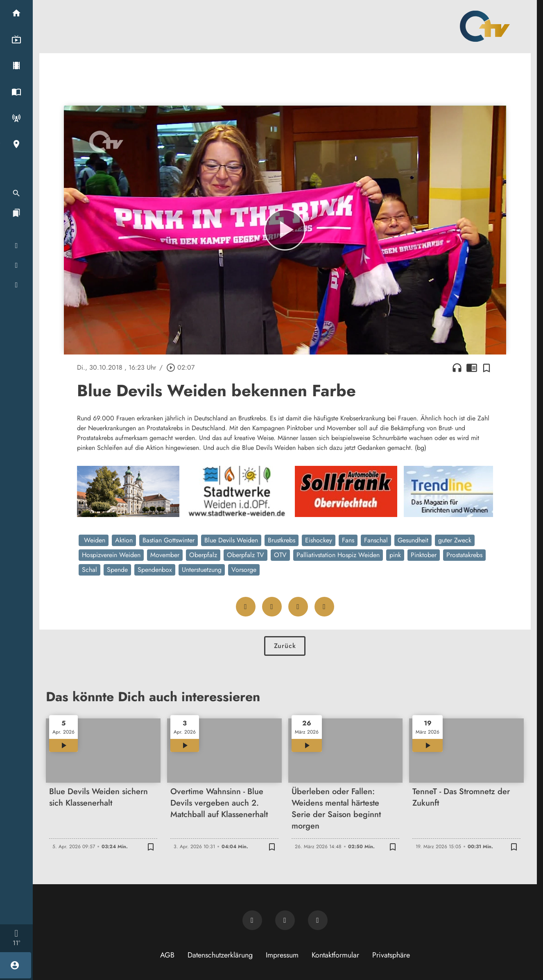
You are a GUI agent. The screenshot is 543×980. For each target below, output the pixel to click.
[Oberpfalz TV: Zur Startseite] (485, 26)
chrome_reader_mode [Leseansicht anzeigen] (472, 368)
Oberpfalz (203, 555)
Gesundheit (413, 540)
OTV (280, 555)
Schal (89, 570)
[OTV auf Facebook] (285, 920)
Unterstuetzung (202, 570)
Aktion (124, 540)
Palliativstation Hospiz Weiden (338, 555)
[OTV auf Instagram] (318, 920)
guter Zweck (455, 540)
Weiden (94, 540)
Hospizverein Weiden (111, 555)
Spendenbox (155, 570)
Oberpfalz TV (245, 555)
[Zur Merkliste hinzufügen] (486, 368)
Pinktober (424, 555)
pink (395, 555)
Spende (117, 570)
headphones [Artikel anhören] (457, 368)
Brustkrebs (282, 540)
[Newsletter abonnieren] (252, 920)
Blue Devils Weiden (231, 540)
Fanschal (376, 540)
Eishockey (319, 540)
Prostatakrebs (464, 555)
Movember (165, 555)
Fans (348, 540)
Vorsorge (244, 570)
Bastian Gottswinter (169, 540)
